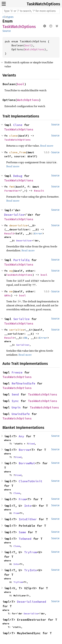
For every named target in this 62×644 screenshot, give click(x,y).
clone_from (18, 152)
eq (11, 271)
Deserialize (14, 215)
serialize (17, 330)
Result (39, 191)
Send (15, 394)
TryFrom (31, 552)
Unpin (16, 407)
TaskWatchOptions (43, 4)
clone (13, 136)
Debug (18, 176)
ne (11, 291)
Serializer (23, 345)
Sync (15, 401)
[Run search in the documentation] (31, 11)
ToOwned (25, 539)
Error (38, 233)
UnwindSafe (21, 414)
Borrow (24, 450)
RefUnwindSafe (23, 383)
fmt (12, 187)
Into (28, 506)
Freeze (17, 372)
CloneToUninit (31, 481)
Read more (47, 146)
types (10, 17)
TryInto (31, 570)
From (22, 499)
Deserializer (24, 241)
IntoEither (28, 519)
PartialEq (21, 260)
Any (21, 436)
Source (7, 31)
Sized (31, 444)
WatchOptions (35, 49)
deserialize (18, 225)
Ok (26, 338)
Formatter (12, 191)
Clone (18, 125)
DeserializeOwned (32, 602)
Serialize (21, 319)
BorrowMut (27, 463)
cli (4, 17)
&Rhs (8, 295)
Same (22, 532)
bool (28, 45)
